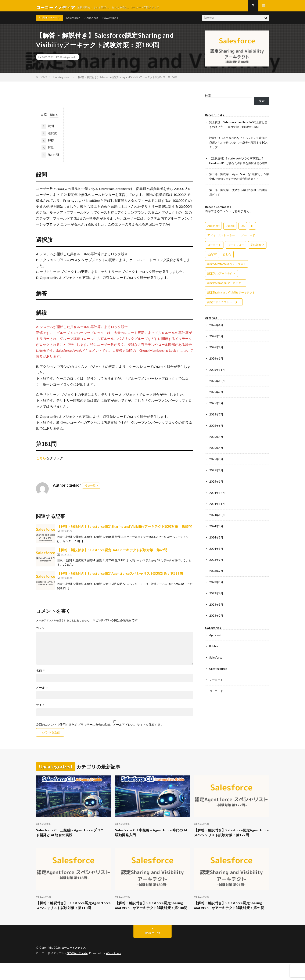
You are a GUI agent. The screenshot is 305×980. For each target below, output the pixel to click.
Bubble (214, 647)
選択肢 (49, 137)
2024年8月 (216, 529)
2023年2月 (216, 617)
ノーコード (217, 680)
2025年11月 (217, 375)
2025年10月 (217, 386)
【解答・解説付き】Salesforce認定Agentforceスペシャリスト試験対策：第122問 (230, 840)
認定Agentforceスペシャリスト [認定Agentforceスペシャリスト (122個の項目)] (227, 270)
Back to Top (153, 950)
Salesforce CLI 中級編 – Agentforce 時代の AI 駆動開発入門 (151, 837)
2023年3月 (216, 606)
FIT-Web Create (78, 970)
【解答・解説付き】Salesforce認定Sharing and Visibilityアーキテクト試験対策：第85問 (125, 530)
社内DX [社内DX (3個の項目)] (212, 260)
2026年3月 (216, 342)
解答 (48, 144)
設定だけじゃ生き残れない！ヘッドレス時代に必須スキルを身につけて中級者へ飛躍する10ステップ (239, 145)
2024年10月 (217, 518)
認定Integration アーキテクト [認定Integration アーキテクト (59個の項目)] (226, 289)
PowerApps (110, 21)
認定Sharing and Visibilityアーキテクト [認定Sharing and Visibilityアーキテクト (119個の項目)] (231, 298)
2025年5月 (216, 441)
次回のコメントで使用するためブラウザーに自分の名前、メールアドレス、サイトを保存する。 (100, 728)
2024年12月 (217, 496)
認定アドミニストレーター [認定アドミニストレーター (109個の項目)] (224, 308)
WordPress (116, 970)
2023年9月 (216, 562)
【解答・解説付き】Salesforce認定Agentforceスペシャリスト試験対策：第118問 (120, 577)
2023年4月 (216, 595)
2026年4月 (216, 331)
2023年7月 (216, 573)
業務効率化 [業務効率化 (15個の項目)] (257, 251)
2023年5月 (216, 584)
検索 (208, 99)
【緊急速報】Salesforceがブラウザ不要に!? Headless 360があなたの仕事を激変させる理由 (239, 165)
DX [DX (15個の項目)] (243, 232)
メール (42, 691)
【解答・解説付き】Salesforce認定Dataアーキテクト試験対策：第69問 (112, 553)
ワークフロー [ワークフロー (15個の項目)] (236, 251)
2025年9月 (216, 397)
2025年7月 (216, 419)
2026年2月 (216, 353)
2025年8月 (216, 408)
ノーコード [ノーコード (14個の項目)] (248, 241)
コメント (42, 631)
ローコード (217, 691)
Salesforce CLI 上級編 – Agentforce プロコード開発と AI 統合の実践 (72, 837)
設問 (49, 130)
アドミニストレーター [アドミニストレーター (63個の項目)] (221, 241)
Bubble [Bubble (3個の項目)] (230, 232)
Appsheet (216, 636)
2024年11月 (217, 507)
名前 (41, 674)
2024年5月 (216, 540)
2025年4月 (216, 452)
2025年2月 (216, 474)
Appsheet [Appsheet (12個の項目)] (213, 232)
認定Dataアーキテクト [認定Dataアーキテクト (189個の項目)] (221, 279)
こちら (41, 461)
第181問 (50, 158)
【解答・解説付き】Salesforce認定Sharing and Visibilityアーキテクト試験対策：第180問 (152, 919)
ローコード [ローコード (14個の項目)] (214, 251)
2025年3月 (216, 463)
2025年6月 (216, 430)
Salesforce (73, 21)
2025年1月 (216, 485)
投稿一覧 (90, 489)
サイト (40, 708)
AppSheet (91, 21)
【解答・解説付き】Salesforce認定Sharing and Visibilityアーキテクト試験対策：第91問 (231, 919)
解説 (48, 151)
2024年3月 (216, 551)
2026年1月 (216, 364)
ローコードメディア (75, 965)
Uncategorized (67, 60)
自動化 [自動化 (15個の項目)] (227, 260)
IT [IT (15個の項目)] (252, 232)
